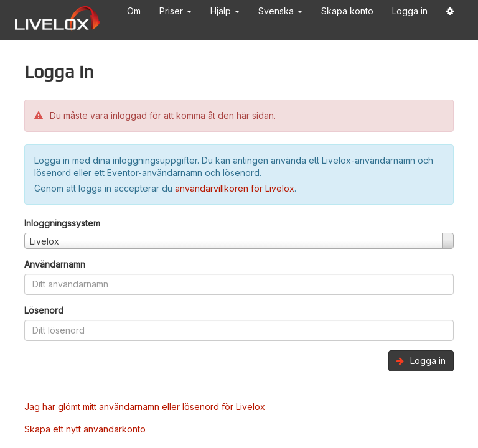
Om (134, 11)
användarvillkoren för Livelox (235, 188)
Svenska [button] (280, 11)
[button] (450, 13)
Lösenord (44, 310)
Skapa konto (347, 11)
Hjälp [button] (225, 11)
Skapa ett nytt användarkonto (85, 429)
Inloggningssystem (62, 223)
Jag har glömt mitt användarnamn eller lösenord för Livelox (145, 407)
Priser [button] (176, 11)
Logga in (410, 11)
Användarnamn (55, 264)
